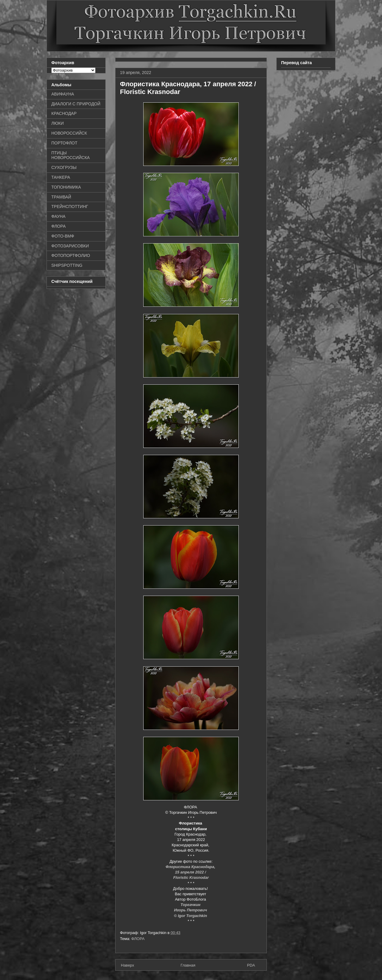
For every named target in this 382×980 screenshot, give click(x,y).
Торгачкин (191, 905)
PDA (251, 965)
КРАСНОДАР (64, 113)
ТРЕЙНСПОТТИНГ (70, 207)
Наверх (127, 965)
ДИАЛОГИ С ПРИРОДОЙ (76, 104)
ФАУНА (58, 216)
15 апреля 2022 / (191, 872)
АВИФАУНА (63, 94)
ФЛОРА (138, 939)
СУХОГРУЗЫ (64, 167)
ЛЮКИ (58, 123)
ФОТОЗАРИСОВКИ (70, 246)
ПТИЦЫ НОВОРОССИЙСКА (71, 155)
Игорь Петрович (191, 910)
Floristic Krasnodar (191, 877)
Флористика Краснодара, (191, 867)
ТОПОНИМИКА (66, 187)
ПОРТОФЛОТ (64, 143)
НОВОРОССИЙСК (69, 133)
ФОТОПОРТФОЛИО (71, 255)
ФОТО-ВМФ (63, 236)
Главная (188, 965)
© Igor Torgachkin (191, 916)
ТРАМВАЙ (61, 197)
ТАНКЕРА (61, 177)
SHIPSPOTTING (67, 265)
